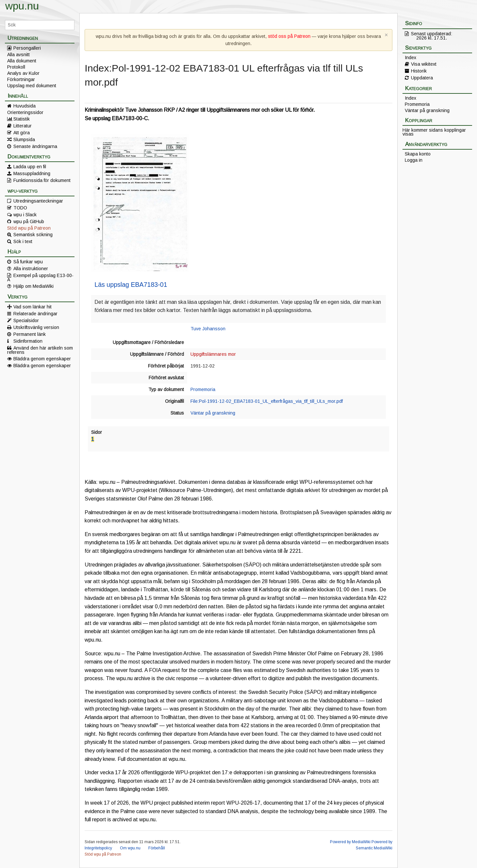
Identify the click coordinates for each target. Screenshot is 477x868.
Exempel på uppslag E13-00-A (40, 277)
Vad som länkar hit (33, 307)
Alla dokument (22, 61)
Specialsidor (26, 320)
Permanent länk (30, 334)
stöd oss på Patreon (289, 36)
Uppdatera (422, 78)
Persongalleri (27, 48)
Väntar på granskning (213, 413)
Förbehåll (157, 848)
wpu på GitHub (29, 221)
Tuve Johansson (208, 329)
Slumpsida (24, 139)
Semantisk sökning (33, 235)
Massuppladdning (32, 173)
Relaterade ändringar (35, 314)
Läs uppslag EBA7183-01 (131, 285)
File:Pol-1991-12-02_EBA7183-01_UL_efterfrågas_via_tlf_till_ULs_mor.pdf (267, 401)
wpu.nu (22, 6)
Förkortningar (21, 79)
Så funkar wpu (28, 262)
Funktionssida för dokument (42, 180)
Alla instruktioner (31, 269)
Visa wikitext (424, 64)
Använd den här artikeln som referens (40, 350)
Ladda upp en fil (30, 167)
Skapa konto (418, 154)
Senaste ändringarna (35, 146)
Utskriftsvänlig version (36, 327)
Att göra (22, 133)
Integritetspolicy (98, 848)
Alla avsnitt (18, 55)
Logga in (414, 160)
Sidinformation (28, 341)
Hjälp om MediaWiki (33, 286)
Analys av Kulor (23, 73)
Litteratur (23, 126)
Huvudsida (25, 106)
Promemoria (203, 389)
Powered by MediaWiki (350, 842)
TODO (20, 208)
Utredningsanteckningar (38, 201)
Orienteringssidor (25, 112)
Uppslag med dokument (32, 86)
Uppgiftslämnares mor (213, 354)
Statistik (22, 119)
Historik (419, 71)
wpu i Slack (25, 215)
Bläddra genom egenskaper (42, 359)
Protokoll (16, 67)
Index (411, 57)
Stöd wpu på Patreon (29, 228)
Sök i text (23, 241)
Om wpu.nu (130, 848)
